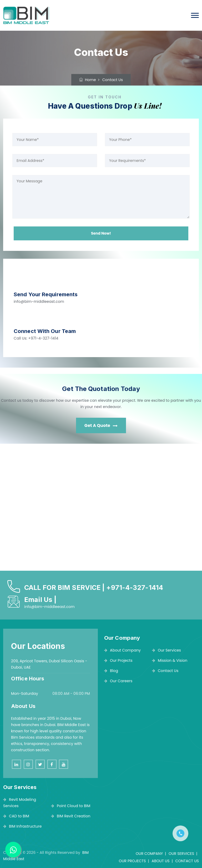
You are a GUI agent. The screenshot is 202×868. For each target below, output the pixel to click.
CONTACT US (187, 861)
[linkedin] (16, 764)
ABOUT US (160, 861)
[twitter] (40, 764)
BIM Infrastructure (22, 826)
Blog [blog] (111, 671)
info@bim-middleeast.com (39, 301)
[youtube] (64, 764)
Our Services (166, 650)
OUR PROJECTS (132, 861)
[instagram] (28, 764)
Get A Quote (101, 425)
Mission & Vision (170, 660)
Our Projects (118, 660)
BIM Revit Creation (71, 816)
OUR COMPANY (149, 854)
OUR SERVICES (181, 854)
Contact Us (165, 671)
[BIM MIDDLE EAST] (101, 509)
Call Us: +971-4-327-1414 (36, 338)
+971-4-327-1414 (135, 588)
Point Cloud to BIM (71, 806)
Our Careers (118, 681)
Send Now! (101, 233)
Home (88, 80)
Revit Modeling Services (20, 803)
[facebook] (52, 764)
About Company (122, 650)
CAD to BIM (16, 816)
